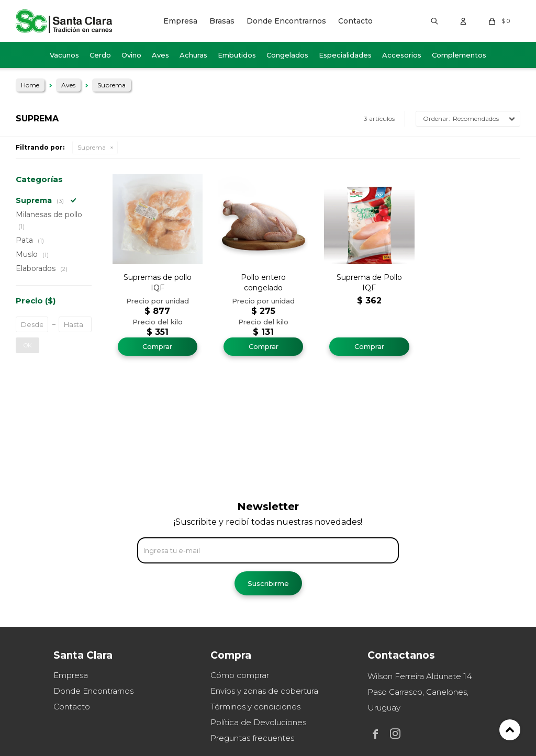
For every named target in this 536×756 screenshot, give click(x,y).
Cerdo (100, 55)
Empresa (180, 21)
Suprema (92, 147)
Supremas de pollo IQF (158, 283)
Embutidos (237, 55)
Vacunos (64, 55)
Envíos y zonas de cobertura (264, 691)
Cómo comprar (240, 675)
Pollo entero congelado (263, 283)
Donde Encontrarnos (286, 21)
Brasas (222, 21)
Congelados (287, 55)
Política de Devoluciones (258, 722)
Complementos (459, 55)
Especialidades (345, 55)
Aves (160, 55)
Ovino (131, 55)
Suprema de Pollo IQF (369, 283)
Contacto (355, 21)
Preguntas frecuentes (252, 738)
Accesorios (402, 55)
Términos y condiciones (255, 707)
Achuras (193, 55)
